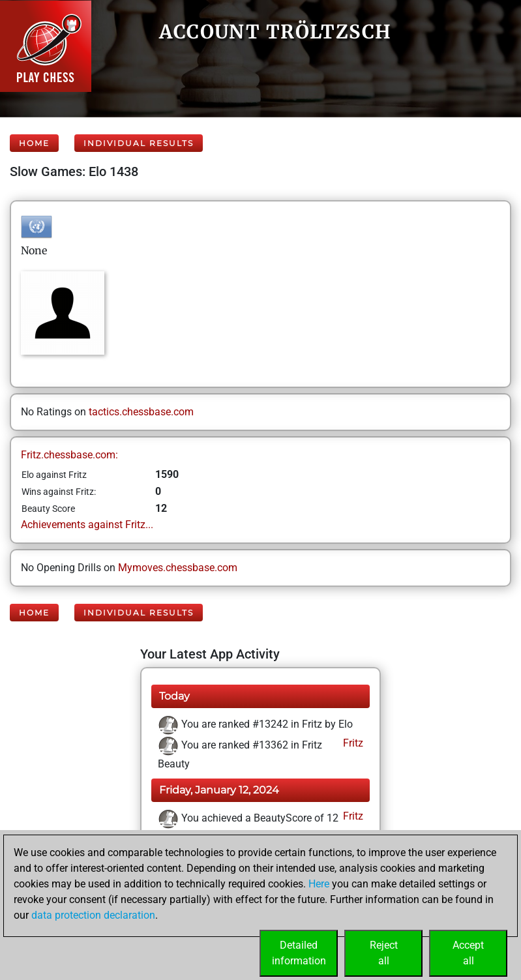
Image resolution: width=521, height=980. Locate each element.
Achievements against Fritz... (87, 525)
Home (34, 143)
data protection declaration (93, 915)
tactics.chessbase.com (141, 412)
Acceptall (468, 953)
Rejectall (384, 953)
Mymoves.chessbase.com (178, 568)
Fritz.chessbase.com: (69, 455)
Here (319, 884)
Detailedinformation (299, 953)
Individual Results (139, 143)
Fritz (352, 743)
